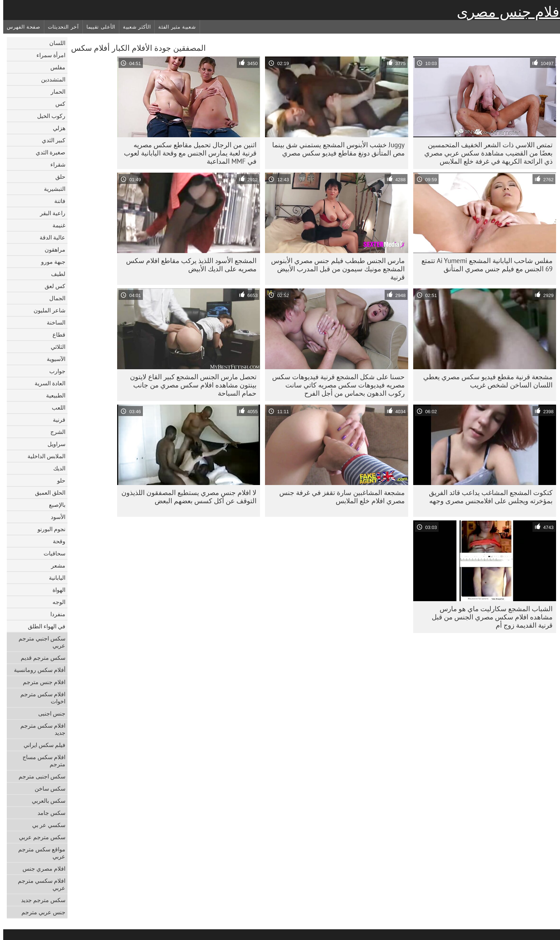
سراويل (53, 444)
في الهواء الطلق (43, 626)
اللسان (54, 43)
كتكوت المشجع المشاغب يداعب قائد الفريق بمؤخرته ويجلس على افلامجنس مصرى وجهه (487, 497)
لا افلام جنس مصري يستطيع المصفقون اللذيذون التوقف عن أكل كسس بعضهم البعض (186, 497)
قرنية (56, 420)
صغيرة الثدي (47, 152)
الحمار (55, 91)
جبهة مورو (50, 262)
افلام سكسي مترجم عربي (38, 884)
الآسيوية (53, 359)
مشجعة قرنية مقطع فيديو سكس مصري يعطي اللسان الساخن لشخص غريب (485, 381)
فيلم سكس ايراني (41, 745)
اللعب (55, 407)
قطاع (56, 335)
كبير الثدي (50, 140)
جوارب (54, 371)
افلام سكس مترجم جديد (40, 729)
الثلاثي (55, 347)
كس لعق (52, 286)
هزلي (56, 128)
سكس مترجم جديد (40, 900)
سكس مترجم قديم (40, 658)
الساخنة (53, 322)
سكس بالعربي (45, 801)
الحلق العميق (47, 493)
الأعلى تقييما (98, 27)
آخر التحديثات (60, 27)
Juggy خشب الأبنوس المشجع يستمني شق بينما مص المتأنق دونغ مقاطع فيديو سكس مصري (335, 149)
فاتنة (57, 201)
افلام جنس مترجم (41, 682)
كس (57, 104)
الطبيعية (52, 395)
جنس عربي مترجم (40, 912)
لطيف (55, 274)
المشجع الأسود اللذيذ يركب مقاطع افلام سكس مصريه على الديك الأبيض (188, 265)
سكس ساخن (47, 788)
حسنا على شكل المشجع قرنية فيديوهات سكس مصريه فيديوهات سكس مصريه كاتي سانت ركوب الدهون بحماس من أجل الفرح (335, 385)
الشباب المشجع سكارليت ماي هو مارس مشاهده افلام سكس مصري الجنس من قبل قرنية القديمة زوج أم (489, 617)
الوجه (56, 602)
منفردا (55, 614)
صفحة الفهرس (20, 27)
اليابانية (54, 578)
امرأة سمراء (48, 55)
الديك (56, 468)
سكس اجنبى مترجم (39, 776)
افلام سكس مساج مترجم (41, 761)
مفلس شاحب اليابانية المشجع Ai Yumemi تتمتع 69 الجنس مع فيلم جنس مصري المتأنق (484, 265)
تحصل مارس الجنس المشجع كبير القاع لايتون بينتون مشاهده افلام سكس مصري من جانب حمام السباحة (190, 385)
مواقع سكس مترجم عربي (39, 853)
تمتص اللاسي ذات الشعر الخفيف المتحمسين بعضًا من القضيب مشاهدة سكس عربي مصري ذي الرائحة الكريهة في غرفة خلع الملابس (485, 153)
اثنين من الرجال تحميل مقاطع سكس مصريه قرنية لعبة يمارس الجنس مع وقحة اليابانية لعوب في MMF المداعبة (187, 153)
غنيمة (56, 225)
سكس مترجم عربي (39, 837)
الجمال (54, 298)
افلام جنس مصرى (507, 12)
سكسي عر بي (46, 825)
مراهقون (52, 249)
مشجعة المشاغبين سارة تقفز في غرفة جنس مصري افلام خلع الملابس (339, 497)
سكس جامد (48, 813)
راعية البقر (49, 213)
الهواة (56, 590)
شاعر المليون (46, 310)
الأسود (55, 517)
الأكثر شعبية (134, 27)
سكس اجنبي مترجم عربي (39, 642)
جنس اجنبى (49, 713)
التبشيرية (51, 189)
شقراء (55, 164)
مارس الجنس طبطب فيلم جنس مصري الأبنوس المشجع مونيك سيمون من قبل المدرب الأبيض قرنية (335, 269)
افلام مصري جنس (41, 869)
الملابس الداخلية (43, 456)
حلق (57, 177)
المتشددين (50, 79)
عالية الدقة (49, 237)
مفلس (55, 67)
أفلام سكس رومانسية (36, 670)
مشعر (55, 565)
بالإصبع (54, 505)
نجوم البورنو (48, 529)
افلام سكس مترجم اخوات (40, 698)
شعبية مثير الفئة (174, 27)
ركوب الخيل (48, 116)
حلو (58, 480)
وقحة (56, 541)
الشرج (55, 432)
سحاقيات (51, 553)
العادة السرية (47, 383)
